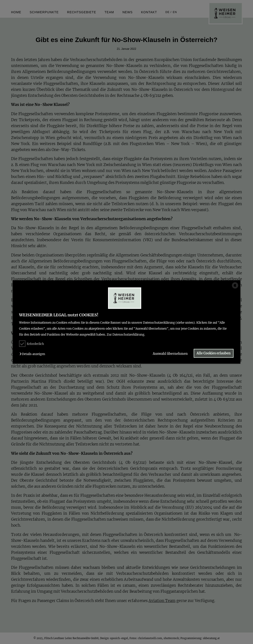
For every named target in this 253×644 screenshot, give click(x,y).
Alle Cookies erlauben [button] (214, 353)
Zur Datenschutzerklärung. (126, 335)
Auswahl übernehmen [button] (170, 354)
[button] (33, 354)
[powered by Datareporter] (235, 288)
